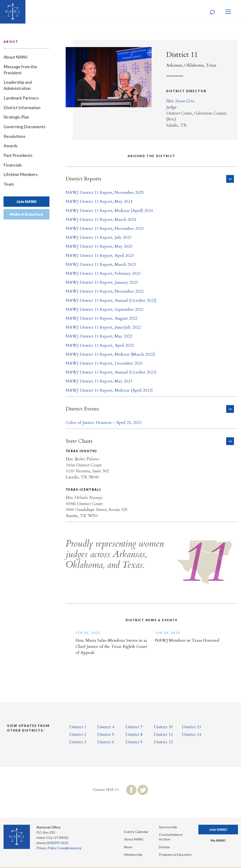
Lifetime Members (21, 174)
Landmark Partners (21, 98)
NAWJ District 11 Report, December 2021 (104, 363)
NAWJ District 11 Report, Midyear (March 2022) (110, 354)
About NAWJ (16, 57)
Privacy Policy (46, 848)
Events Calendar (136, 832)
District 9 (134, 742)
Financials (13, 165)
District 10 (163, 727)
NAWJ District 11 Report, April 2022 (100, 345)
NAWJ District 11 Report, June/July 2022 (103, 327)
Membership (133, 854)
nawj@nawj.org (70, 848)
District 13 (191, 727)
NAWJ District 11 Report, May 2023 (99, 246)
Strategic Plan (16, 117)
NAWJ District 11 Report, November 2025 (105, 193)
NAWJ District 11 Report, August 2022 (102, 318)
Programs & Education (175, 854)
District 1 (78, 727)
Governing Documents (24, 127)
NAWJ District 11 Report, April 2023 (100, 256)
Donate (164, 847)
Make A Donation (26, 214)
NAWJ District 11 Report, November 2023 (105, 229)
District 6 (106, 742)
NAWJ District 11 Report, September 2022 (104, 309)
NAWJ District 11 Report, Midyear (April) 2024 (109, 211)
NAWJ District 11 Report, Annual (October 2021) (111, 372)
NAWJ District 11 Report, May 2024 (99, 201)
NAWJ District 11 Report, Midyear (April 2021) (109, 390)
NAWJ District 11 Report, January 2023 (102, 282)
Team (9, 184)
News (128, 847)
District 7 (134, 727)
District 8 (134, 735)
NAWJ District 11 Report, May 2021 (99, 381)
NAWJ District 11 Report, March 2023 (101, 265)
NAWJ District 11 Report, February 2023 (103, 273)
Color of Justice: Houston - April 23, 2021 (104, 423)
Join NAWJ (26, 201)
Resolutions (14, 136)
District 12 (163, 742)
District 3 (78, 742)
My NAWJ (218, 840)
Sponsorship (168, 827)
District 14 (191, 735)
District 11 (163, 735)
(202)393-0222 (58, 843)
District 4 (106, 727)
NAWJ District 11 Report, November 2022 (105, 291)
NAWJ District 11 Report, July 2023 (98, 237)
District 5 (106, 735)
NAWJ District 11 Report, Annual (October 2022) (111, 301)
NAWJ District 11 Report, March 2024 (101, 220)
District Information (22, 108)
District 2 (78, 735)
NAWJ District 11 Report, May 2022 (99, 336)
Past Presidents (18, 155)
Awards (11, 146)
